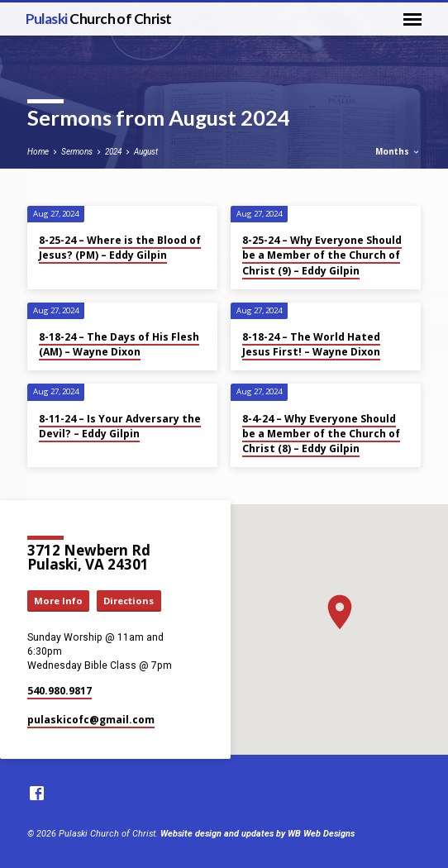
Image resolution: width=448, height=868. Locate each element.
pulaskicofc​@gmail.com (91, 720)
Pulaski (99, 19)
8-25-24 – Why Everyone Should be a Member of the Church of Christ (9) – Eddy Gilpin (322, 255)
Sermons (77, 152)
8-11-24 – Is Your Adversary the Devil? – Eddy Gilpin (120, 426)
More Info (58, 601)
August (146, 152)
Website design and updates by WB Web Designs (257, 834)
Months (398, 151)
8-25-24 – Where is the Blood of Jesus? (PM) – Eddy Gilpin (120, 248)
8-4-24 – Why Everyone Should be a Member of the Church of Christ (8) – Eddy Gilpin (321, 434)
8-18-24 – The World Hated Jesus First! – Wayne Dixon (311, 344)
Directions (129, 601)
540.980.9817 (60, 691)
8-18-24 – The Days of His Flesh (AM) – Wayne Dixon (119, 344)
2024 (113, 152)
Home (38, 152)
